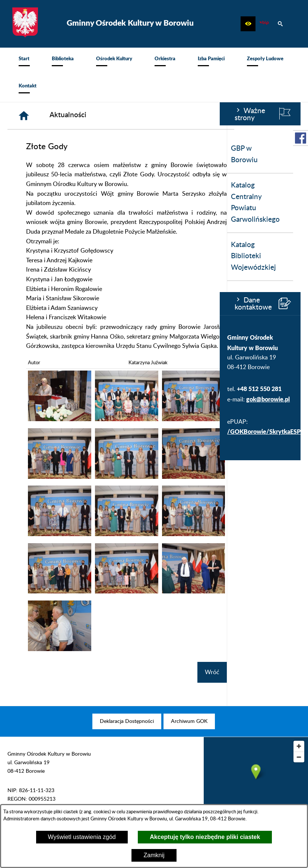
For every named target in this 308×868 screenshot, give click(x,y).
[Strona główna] (98, 116)
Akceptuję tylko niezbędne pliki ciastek (205, 837)
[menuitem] (24, 61)
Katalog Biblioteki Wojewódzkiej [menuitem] (34, 256)
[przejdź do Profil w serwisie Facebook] (301, 138)
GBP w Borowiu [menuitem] (25, 154)
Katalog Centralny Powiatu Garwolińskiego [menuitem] (36, 203)
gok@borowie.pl (48, 399)
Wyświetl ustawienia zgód (82, 837)
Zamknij (154, 855)
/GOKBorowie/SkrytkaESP (44, 431)
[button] (248, 24)
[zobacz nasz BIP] (264, 24)
